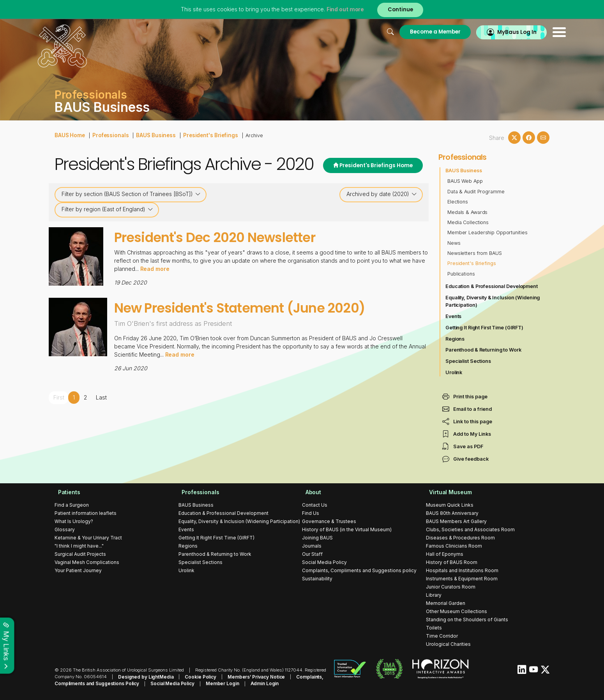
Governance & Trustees (329, 521)
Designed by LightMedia (144, 677)
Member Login (217, 683)
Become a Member (414, 32)
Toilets (434, 628)
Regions (455, 339)
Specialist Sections (469, 361)
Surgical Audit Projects (80, 554)
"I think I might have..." (79, 546)
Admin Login (257, 683)
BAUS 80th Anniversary (452, 513)
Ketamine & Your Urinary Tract (88, 538)
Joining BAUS (317, 538)
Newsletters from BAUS (475, 253)
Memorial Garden (446, 603)
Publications (461, 274)
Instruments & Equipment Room (462, 579)
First (59, 397)
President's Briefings (201, 135)
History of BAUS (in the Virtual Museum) (347, 529)
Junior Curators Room (451, 587)
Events (454, 316)
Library (434, 595)
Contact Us (315, 505)
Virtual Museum (448, 492)
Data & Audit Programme (476, 192)
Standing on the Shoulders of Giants (467, 620)
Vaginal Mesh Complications (87, 562)
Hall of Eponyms (445, 554)
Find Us (311, 513)
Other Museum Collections (457, 611)
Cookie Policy (196, 677)
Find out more (344, 10)
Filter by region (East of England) (107, 209)
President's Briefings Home (371, 166)
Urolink (454, 372)
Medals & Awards (468, 212)
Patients (66, 492)
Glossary (65, 529)
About (310, 492)
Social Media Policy (324, 562)
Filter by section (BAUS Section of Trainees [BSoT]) (131, 194)
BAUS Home (69, 135)
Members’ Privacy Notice (249, 677)
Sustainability (317, 579)
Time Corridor (442, 636)
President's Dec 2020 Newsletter (231, 237)
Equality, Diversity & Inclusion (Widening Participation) (494, 301)
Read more (155, 269)
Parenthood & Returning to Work (484, 350)
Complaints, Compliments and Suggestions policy (359, 570)
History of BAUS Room (452, 562)
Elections (458, 202)
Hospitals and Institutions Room (462, 570)
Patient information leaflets (86, 513)
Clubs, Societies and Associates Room (470, 529)
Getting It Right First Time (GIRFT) (485, 328)
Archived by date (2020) (382, 194)
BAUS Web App (465, 181)
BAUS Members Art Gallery (456, 521)
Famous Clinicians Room (454, 546)
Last (101, 397)
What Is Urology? (74, 521)
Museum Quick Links (450, 505)
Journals (312, 546)
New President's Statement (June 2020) (260, 307)
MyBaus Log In (499, 32)
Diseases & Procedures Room (460, 538)
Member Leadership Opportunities (488, 232)
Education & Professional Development (492, 286)
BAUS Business (151, 135)
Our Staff (312, 554)
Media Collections (468, 222)
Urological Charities (448, 644)
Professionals (108, 135)
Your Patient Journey (78, 570)
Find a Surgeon (72, 505)
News (454, 243)
